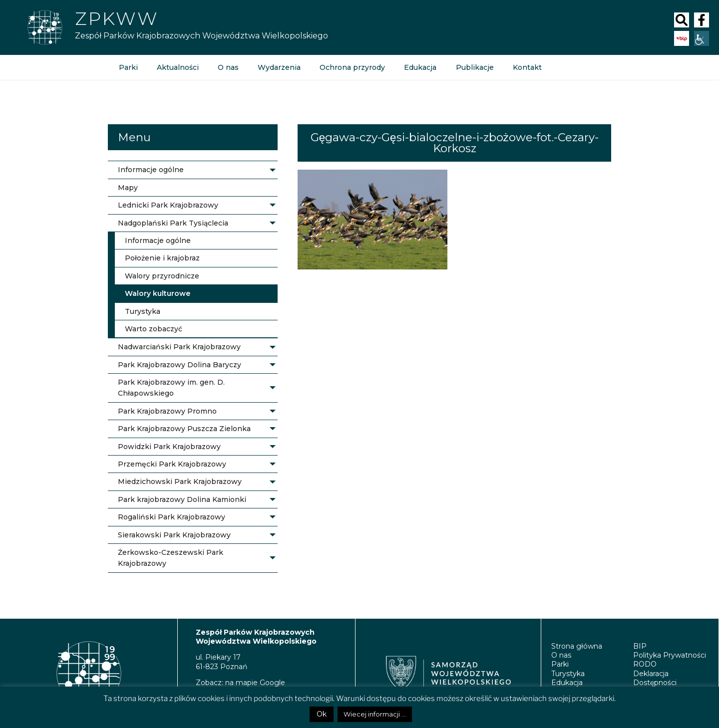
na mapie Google (255, 683)
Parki (128, 67)
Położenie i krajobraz (162, 258)
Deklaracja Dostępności (655, 678)
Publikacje (474, 67)
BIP (640, 646)
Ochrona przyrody (352, 67)
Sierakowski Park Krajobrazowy (174, 535)
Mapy (128, 188)
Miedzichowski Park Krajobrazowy (180, 482)
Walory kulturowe (158, 293)
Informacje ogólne (151, 170)
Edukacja (420, 67)
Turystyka (143, 311)
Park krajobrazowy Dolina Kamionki (182, 499)
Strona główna (577, 646)
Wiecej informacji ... (375, 714)
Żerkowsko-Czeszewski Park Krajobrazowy (171, 558)
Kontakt (527, 67)
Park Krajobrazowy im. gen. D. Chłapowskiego (171, 388)
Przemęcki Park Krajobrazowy (172, 464)
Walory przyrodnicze (162, 276)
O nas (228, 67)
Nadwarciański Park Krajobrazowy (179, 347)
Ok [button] (322, 714)
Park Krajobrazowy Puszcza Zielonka (184, 429)
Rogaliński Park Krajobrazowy (172, 517)
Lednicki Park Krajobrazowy (168, 205)
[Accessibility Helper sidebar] (702, 38)
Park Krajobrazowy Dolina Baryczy (180, 365)
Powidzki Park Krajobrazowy (169, 447)
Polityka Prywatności (670, 655)
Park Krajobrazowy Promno (167, 411)
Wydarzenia (279, 67)
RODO (645, 664)
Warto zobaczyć (154, 329)
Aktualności (178, 67)
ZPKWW (117, 18)
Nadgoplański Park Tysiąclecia (173, 223)
